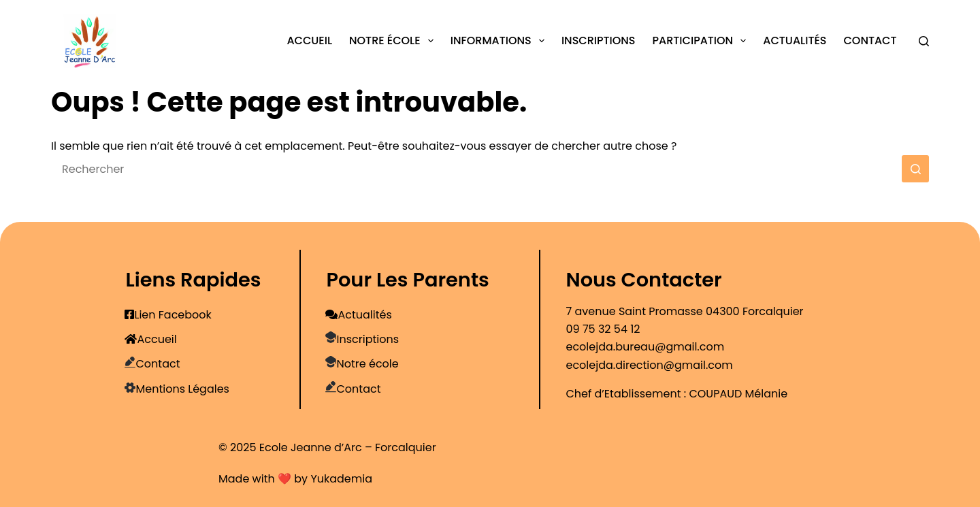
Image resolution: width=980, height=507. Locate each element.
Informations (500, 41)
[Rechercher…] (476, 169)
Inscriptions (599, 40)
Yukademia (341, 479)
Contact (870, 40)
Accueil (309, 40)
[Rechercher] (924, 41)
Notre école (394, 41)
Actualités (795, 40)
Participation (702, 41)
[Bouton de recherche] (915, 169)
